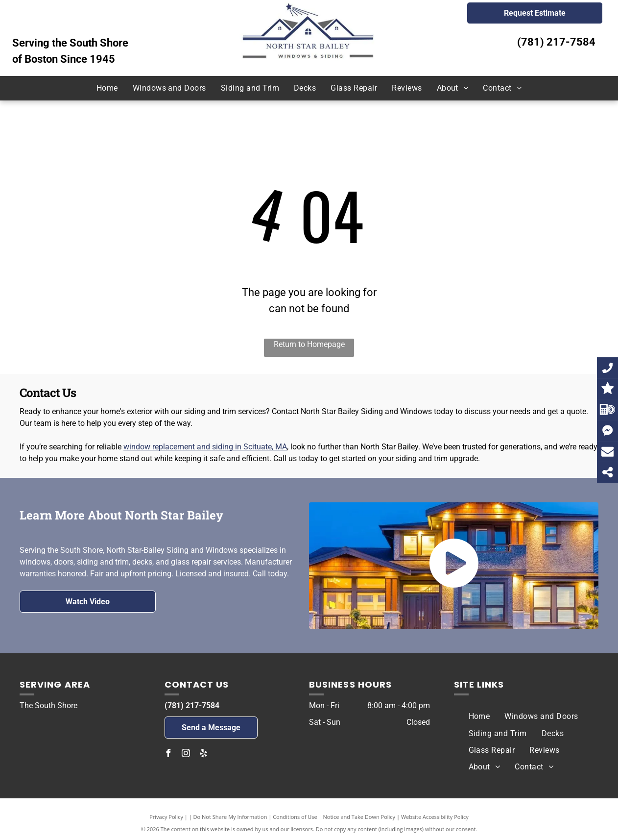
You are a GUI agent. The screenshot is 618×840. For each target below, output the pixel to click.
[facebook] (168, 754)
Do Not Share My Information (230, 817)
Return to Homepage (309, 344)
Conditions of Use (295, 817)
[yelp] (204, 754)
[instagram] (186, 754)
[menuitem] (107, 88)
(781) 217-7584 (556, 42)
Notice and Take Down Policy (359, 817)
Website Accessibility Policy (435, 817)
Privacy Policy (166, 817)
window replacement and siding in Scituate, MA (205, 447)
